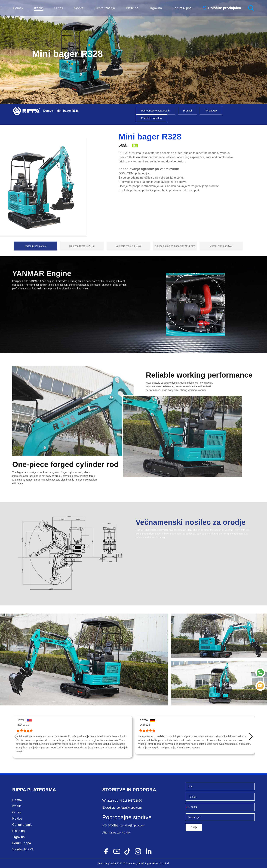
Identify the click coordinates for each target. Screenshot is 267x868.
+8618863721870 (131, 801)
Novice (79, 8)
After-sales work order (116, 833)
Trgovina (156, 8)
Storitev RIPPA (23, 849)
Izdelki (39, 8)
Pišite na (132, 8)
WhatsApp (211, 111)
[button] (251, 737)
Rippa (19, 790)
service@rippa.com (133, 825)
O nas (59, 8)
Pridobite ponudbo (151, 118)
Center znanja (105, 8)
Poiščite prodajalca (225, 8)
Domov (18, 8)
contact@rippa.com (129, 808)
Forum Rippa (182, 8)
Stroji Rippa (145, 863)
